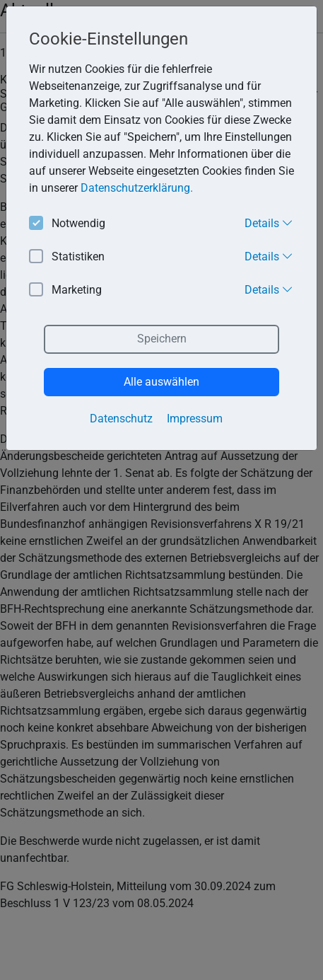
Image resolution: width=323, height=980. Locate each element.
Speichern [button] (162, 339)
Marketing (65, 290)
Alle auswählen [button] (161, 382)
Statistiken (67, 257)
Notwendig (67, 224)
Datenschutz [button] (121, 419)
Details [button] (269, 223)
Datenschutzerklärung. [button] (137, 188)
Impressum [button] (195, 419)
